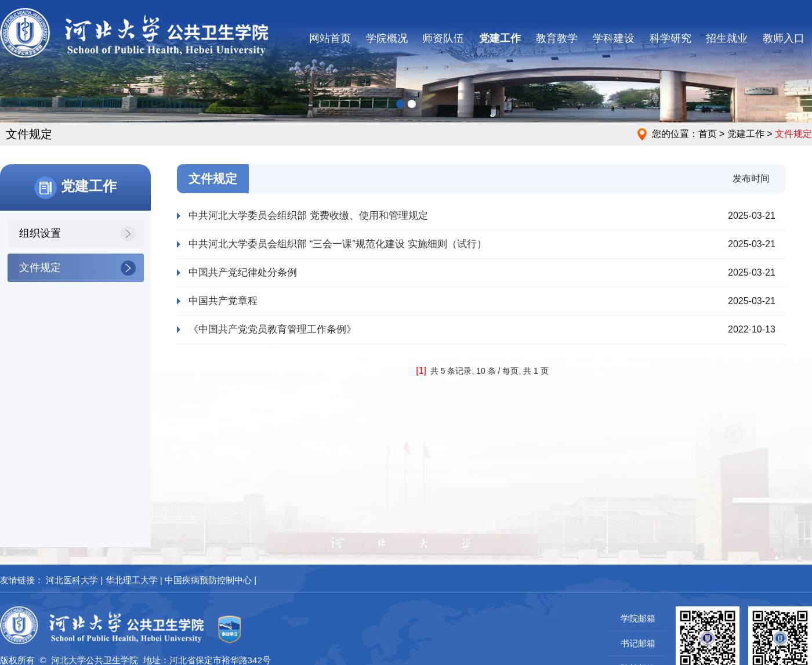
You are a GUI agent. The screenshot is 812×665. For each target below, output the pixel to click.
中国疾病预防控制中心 (208, 580)
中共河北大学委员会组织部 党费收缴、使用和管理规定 (308, 216)
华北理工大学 (132, 580)
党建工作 (500, 38)
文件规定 (40, 268)
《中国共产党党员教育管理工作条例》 (272, 329)
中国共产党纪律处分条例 (243, 272)
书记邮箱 (638, 643)
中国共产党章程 (223, 301)
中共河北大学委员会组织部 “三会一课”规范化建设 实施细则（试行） (338, 244)
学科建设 (614, 38)
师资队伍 (443, 38)
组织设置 (40, 233)
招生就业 (727, 38)
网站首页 (330, 38)
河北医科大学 (72, 580)
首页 (708, 134)
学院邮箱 (638, 618)
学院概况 (387, 38)
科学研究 (670, 38)
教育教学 (557, 38)
